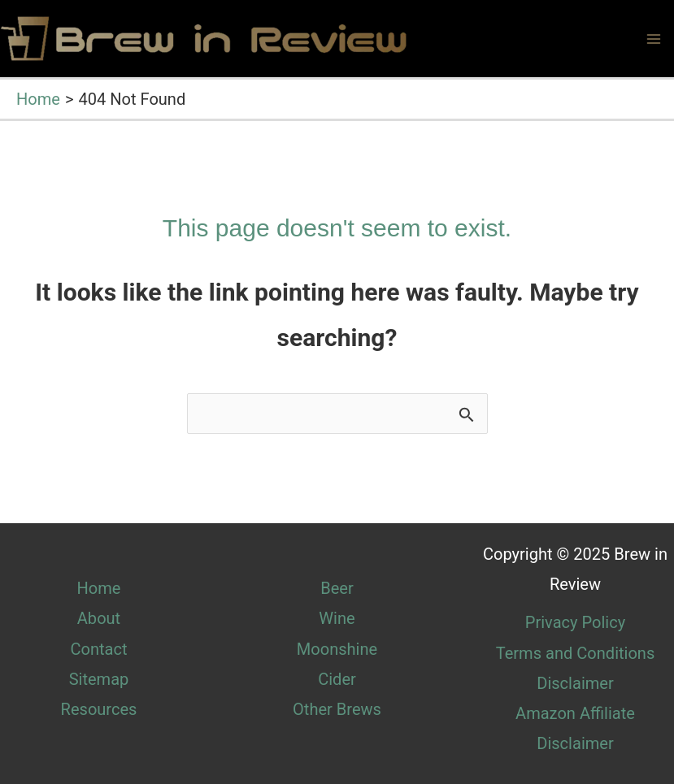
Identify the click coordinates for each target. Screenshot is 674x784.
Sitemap (99, 679)
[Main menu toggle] (654, 39)
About (99, 618)
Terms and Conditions (576, 653)
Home (99, 588)
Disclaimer (575, 683)
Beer (337, 588)
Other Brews (337, 709)
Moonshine (337, 649)
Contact (98, 649)
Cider (337, 679)
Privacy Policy (575, 622)
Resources (99, 709)
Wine (337, 618)
